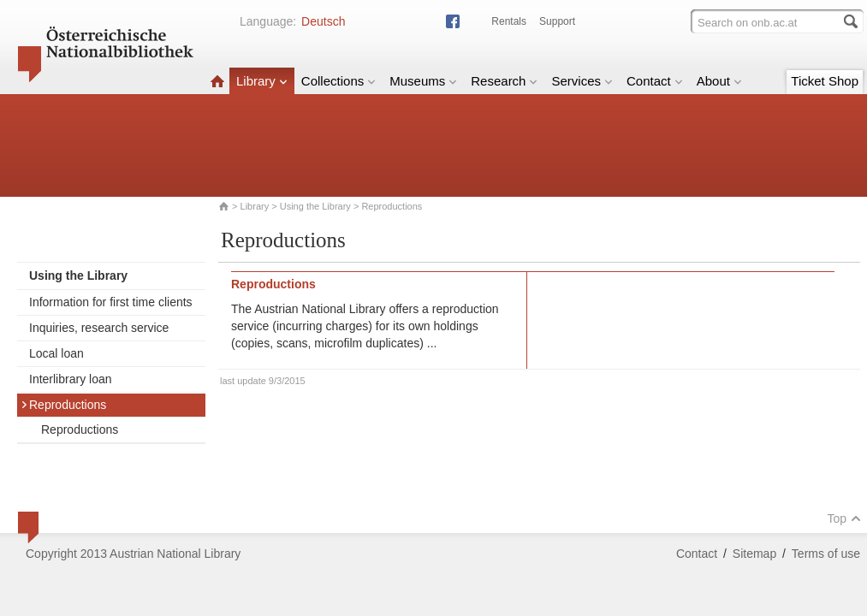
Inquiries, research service (99, 328)
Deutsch (323, 21)
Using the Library (315, 206)
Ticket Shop (825, 81)
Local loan (56, 353)
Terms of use (826, 554)
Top (844, 518)
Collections (338, 81)
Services (582, 81)
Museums (423, 81)
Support (557, 21)
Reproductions (63, 405)
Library (262, 81)
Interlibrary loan (71, 379)
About (719, 81)
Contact (655, 81)
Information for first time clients (111, 302)
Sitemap (754, 554)
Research (504, 81)
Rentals (509, 21)
